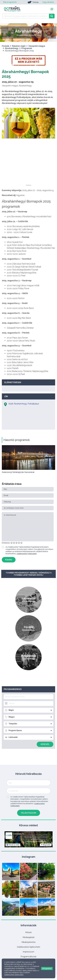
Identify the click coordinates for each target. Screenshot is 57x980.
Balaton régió (19, 46)
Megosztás (46, 845)
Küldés (9, 560)
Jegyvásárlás (48, 2)
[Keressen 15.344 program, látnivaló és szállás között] (26, 16)
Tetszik (13, 845)
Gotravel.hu (18, 834)
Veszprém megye (37, 46)
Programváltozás (28, 957)
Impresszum (28, 952)
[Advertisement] (29, 169)
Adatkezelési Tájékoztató (27, 554)
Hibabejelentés (28, 942)
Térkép (33, 2)
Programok (27, 48)
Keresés (45, 744)
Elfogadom (47, 968)
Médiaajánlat (29, 937)
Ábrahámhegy (12, 48)
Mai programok (10, 2)
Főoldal (6, 46)
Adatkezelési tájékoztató (28, 947)
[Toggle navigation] (52, 9)
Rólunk (28, 932)
